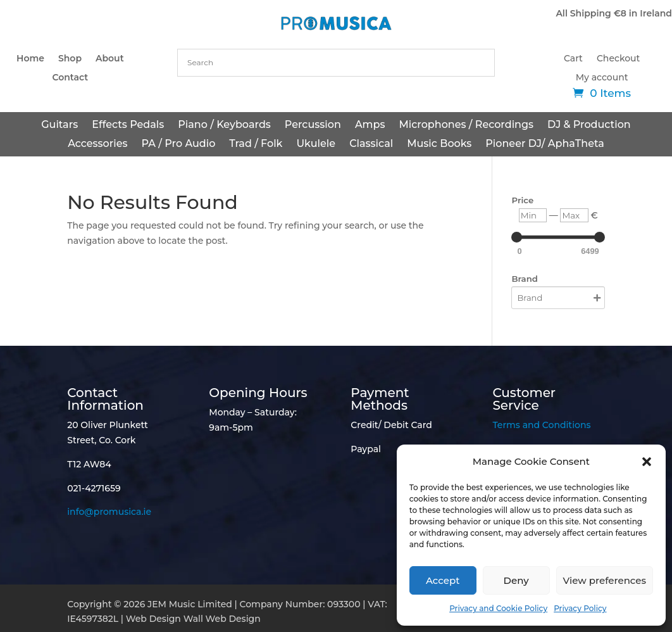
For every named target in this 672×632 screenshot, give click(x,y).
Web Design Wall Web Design (193, 619)
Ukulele (316, 144)
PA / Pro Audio (179, 144)
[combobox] (336, 63)
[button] (647, 462)
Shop (70, 59)
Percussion (313, 125)
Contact (70, 78)
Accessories (97, 144)
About (110, 59)
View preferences (605, 580)
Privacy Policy (580, 608)
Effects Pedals (128, 125)
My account (602, 78)
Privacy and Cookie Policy (498, 608)
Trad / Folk (256, 144)
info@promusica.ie (109, 512)
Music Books (439, 144)
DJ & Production (589, 125)
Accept (443, 580)
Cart (573, 59)
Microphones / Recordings (466, 125)
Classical (371, 144)
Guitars (59, 125)
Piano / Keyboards (224, 125)
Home (30, 59)
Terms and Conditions (541, 425)
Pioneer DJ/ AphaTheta (545, 144)
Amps (370, 125)
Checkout (618, 59)
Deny (516, 580)
